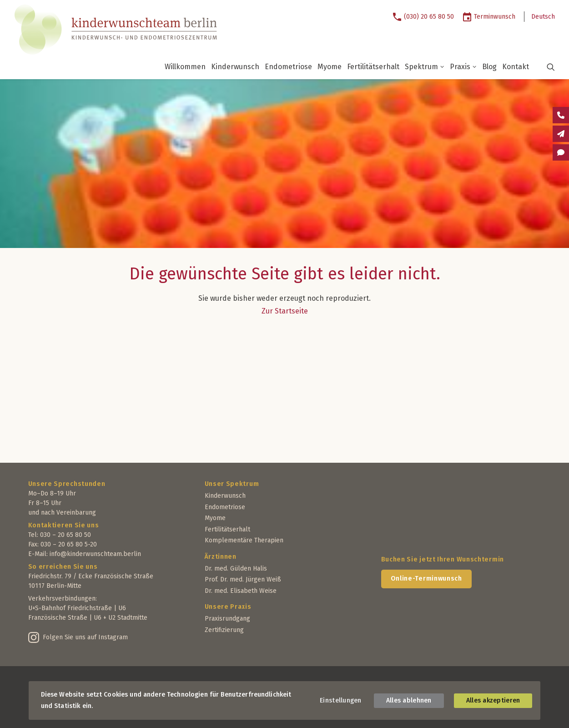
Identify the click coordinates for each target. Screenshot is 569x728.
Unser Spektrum (232, 484)
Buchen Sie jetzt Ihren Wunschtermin (443, 559)
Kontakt (516, 67)
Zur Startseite (285, 311)
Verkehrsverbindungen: (63, 599)
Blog (489, 67)
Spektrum (425, 67)
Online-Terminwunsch (426, 579)
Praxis (463, 67)
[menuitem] (426, 17)
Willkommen (185, 67)
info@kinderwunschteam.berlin (95, 554)
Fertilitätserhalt (373, 67)
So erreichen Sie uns (63, 567)
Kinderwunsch (235, 67)
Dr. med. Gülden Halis (236, 569)
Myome (330, 67)
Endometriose (288, 67)
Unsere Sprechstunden (67, 484)
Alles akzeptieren (493, 700)
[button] (545, 67)
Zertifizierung (224, 630)
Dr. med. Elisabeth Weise (241, 591)
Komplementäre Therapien (244, 540)
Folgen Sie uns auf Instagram (85, 637)
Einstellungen (341, 700)
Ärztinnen (221, 557)
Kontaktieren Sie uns (64, 525)
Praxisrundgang (227, 619)
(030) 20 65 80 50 (429, 17)
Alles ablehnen (409, 700)
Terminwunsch (495, 17)
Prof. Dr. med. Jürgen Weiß (243, 579)
